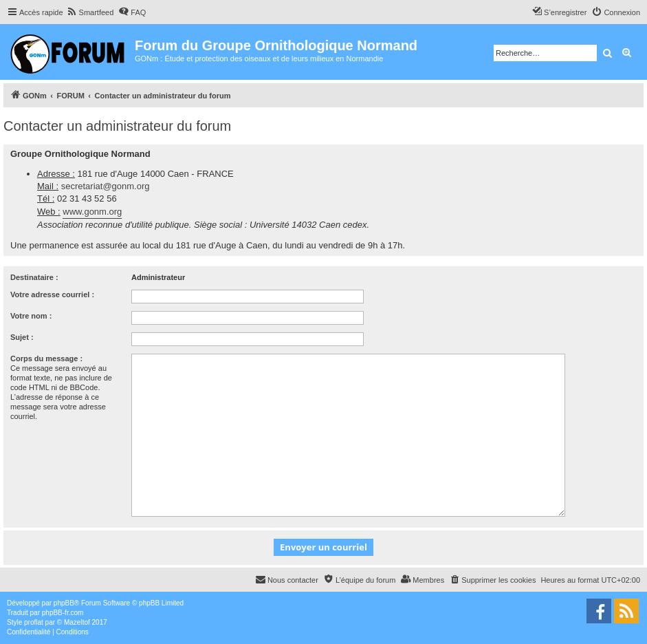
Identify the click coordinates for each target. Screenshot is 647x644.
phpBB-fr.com (63, 613)
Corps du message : (46, 358)
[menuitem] (90, 12)
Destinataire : (34, 277)
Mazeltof (77, 622)
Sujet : (22, 337)
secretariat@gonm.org (106, 186)
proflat (34, 622)
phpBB (64, 603)
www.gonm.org (92, 212)
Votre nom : (31, 316)
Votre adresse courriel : (52, 294)
